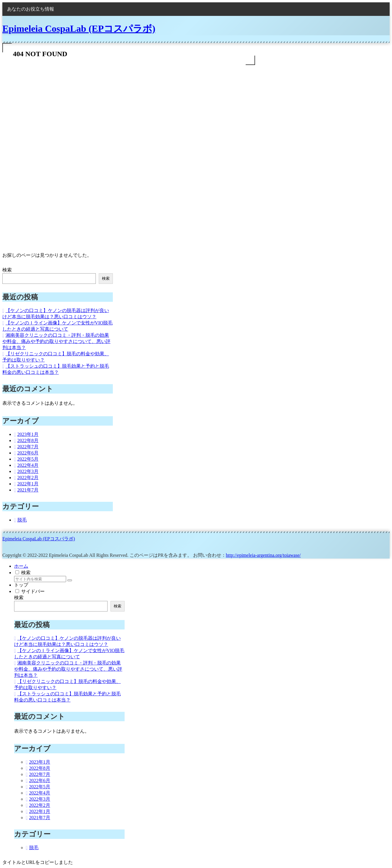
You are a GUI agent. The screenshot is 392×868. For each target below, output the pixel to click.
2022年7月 (28, 447)
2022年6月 (28, 453)
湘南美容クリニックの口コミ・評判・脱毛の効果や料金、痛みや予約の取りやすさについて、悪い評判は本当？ (56, 341)
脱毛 (22, 520)
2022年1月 (28, 484)
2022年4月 (28, 465)
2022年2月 (28, 478)
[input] (40, 579)
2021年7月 (28, 490)
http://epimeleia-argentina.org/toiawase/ (263, 555)
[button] (70, 580)
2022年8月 (28, 440)
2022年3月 (28, 471)
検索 (7, 270)
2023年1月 (28, 434)
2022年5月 (28, 459)
